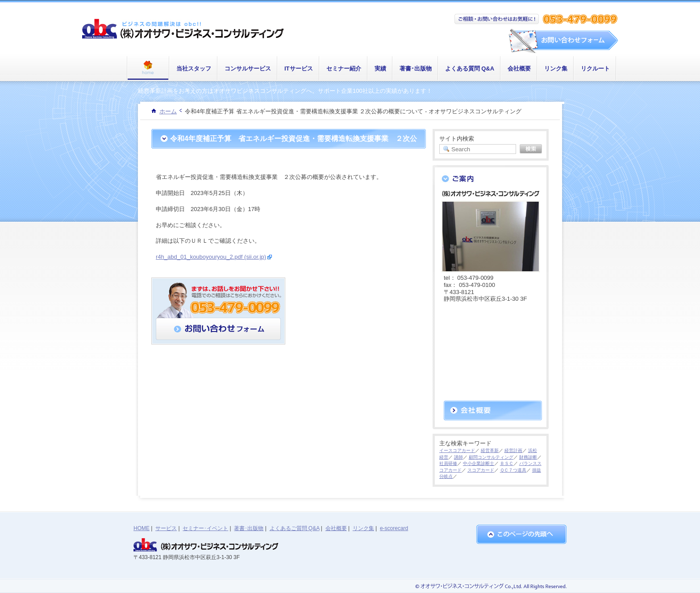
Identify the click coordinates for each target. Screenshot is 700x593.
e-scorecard (394, 528)
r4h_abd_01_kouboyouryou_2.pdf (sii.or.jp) (211, 257)
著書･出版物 (416, 68)
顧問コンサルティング (491, 457)
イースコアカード (457, 450)
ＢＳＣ (507, 463)
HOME (142, 528)
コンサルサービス (248, 68)
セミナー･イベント (205, 528)
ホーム (168, 111)
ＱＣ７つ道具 (513, 470)
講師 (458, 457)
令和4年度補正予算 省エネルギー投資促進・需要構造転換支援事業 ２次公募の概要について (294, 148)
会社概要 (519, 68)
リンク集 (556, 68)
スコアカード (481, 470)
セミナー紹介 (344, 68)
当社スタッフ (194, 68)
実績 (380, 68)
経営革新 (490, 450)
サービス (166, 528)
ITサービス (299, 68)
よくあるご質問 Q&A (295, 528)
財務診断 (528, 457)
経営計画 (513, 450)
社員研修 (448, 463)
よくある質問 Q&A (470, 68)
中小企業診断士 (479, 463)
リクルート (595, 68)
